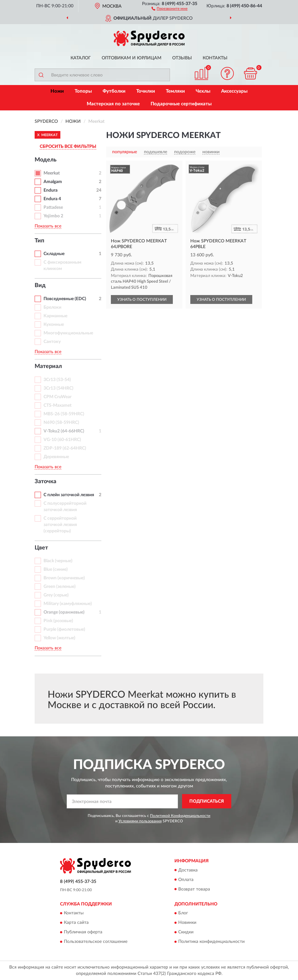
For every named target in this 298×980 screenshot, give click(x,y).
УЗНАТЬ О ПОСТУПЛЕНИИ (142, 299)
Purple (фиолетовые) (64, 629)
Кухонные (54, 325)
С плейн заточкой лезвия (69, 495)
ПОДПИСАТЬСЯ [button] (207, 801)
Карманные (55, 316)
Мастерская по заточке (113, 104)
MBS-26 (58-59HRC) (64, 414)
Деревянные (56, 457)
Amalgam (53, 182)
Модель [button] (46, 160)
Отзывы (182, 58)
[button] (169, 8)
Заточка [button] (45, 482)
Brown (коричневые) (64, 578)
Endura (51, 190)
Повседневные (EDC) (65, 299)
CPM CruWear (58, 397)
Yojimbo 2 (53, 216)
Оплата (186, 880)
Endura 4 (52, 199)
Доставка (188, 870)
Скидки (186, 932)
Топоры (83, 91)
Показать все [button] (48, 226)
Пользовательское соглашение (96, 942)
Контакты (215, 58)
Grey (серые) (56, 595)
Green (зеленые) (60, 587)
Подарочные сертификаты (181, 104)
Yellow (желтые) (59, 638)
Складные (54, 254)
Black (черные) (58, 561)
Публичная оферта (83, 932)
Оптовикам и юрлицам (132, 58)
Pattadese (53, 207)
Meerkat (52, 173)
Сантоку (52, 342)
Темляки (175, 91)
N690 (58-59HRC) (61, 423)
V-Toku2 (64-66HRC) (64, 431)
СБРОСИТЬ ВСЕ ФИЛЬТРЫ (68, 147)
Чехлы (203, 91)
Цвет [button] (41, 548)
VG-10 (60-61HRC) (62, 440)
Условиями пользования (140, 821)
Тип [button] (39, 241)
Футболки (114, 91)
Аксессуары (234, 91)
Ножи (57, 91)
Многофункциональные (68, 333)
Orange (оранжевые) (64, 612)
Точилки (146, 91)
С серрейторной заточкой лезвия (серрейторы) (60, 525)
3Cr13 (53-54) (57, 380)
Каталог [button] (81, 58)
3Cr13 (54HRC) (58, 388)
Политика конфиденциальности (211, 942)
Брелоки (52, 307)
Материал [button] (48, 366)
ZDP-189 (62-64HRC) (65, 448)
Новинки (187, 923)
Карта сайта (76, 923)
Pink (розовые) (58, 621)
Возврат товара (194, 889)
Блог (183, 913)
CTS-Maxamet (58, 405)
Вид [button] (40, 286)
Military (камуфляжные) (68, 604)
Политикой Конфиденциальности (180, 816)
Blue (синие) (56, 569)
